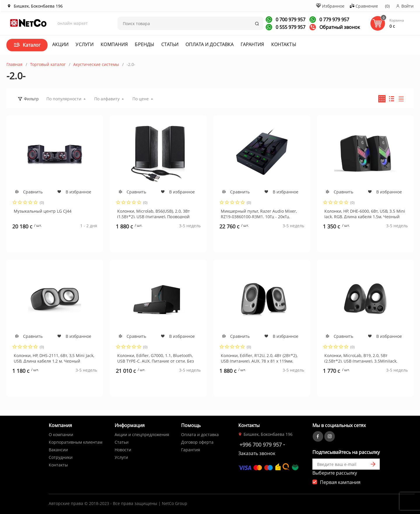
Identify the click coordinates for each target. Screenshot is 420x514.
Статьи (170, 44)
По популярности (64, 99)
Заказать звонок (257, 453)
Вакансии (58, 450)
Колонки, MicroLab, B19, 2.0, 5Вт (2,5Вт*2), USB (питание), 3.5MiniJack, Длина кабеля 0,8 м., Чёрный (361, 358)
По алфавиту (107, 99)
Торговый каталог (48, 64)
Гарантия (252, 44)
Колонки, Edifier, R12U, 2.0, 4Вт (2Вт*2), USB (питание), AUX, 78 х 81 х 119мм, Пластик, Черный (259, 358)
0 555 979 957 (290, 27)
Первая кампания (340, 482)
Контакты (284, 44)
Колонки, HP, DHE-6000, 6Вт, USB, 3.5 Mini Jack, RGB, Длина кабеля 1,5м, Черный (365, 213)
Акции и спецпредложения (142, 435)
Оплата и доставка (210, 44)
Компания (114, 44)
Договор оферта (197, 442)
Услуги (85, 44)
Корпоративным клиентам (76, 442)
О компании (61, 435)
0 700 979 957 (290, 20)
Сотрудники (61, 457)
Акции (61, 44)
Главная (14, 64)
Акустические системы (96, 64)
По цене (141, 99)
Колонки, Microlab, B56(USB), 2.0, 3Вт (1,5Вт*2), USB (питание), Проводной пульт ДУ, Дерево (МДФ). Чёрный (154, 213)
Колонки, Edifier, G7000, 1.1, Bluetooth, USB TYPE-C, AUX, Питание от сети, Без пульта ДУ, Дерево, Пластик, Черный (156, 358)
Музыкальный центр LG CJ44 (43, 211)
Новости (123, 450)
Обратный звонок (335, 27)
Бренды (145, 44)
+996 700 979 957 (261, 445)
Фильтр (31, 99)
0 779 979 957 (334, 20)
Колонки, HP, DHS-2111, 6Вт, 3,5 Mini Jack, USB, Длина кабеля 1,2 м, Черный (54, 358)
